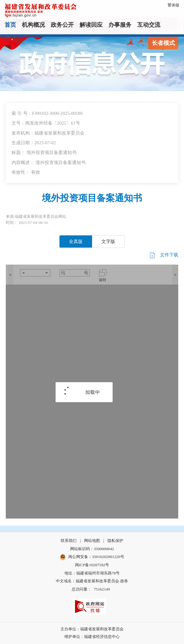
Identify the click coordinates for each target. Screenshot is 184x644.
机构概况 (33, 25)
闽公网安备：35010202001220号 (92, 557)
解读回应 (91, 25)
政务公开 (62, 25)
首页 (10, 25)
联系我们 (69, 541)
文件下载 (164, 255)
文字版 (108, 241)
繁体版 (174, 5)
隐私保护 (115, 541)
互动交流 (149, 25)
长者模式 (163, 43)
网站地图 (92, 541)
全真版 (76, 241)
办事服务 (120, 25)
